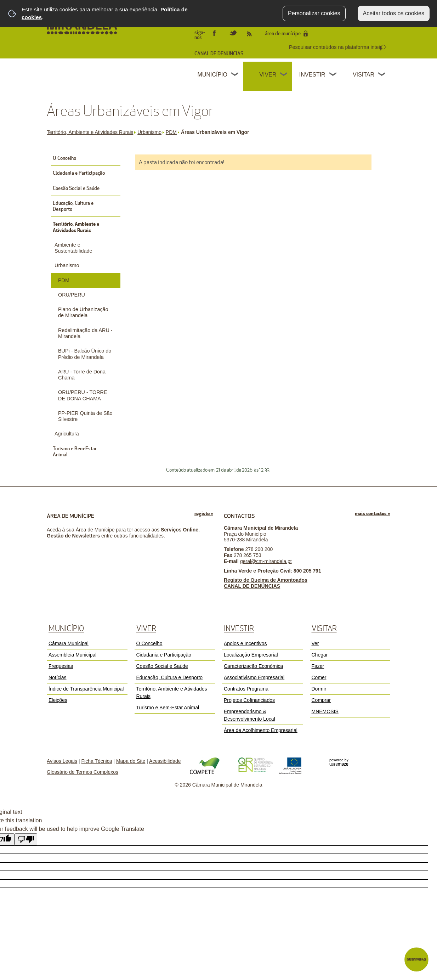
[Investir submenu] (333, 75)
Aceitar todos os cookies (394, 13)
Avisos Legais (62, 761)
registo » (204, 514)
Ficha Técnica (97, 761)
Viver (268, 75)
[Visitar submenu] (382, 75)
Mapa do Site (131, 761)
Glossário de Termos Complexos (83, 772)
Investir (312, 75)
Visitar (364, 75)
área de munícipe (283, 33)
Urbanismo (151, 132)
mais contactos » (373, 514)
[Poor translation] (26, 839)
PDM (173, 132)
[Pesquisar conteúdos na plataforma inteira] (382, 48)
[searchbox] (336, 47)
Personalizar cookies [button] (314, 13)
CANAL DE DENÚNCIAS (219, 54)
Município (212, 75)
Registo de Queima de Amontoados (266, 580)
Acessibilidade (165, 761)
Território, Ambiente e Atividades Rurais (91, 132)
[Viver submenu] (284, 75)
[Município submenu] (235, 75)
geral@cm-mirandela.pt (266, 561)
